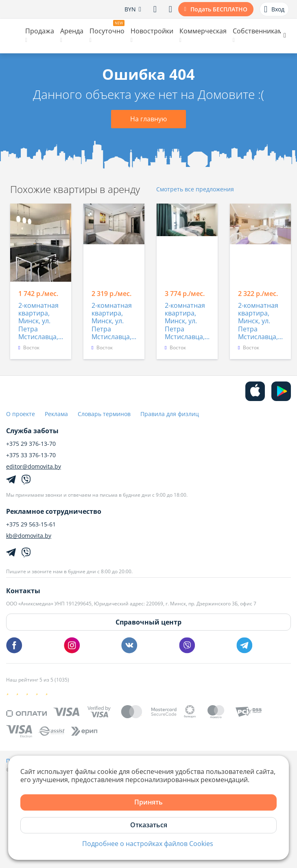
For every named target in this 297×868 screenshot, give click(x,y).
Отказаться (149, 825)
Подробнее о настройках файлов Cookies (148, 844)
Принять (148, 802)
